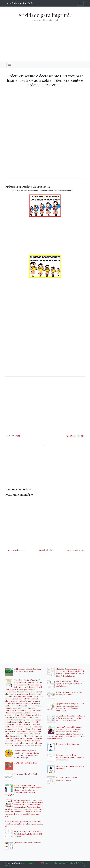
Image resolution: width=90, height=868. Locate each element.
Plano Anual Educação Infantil (25, 774)
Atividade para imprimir (20, 3)
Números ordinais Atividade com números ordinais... (69, 779)
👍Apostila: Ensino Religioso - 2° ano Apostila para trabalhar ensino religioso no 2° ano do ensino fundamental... (70, 707)
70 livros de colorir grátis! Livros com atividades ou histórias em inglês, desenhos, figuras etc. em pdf (24, 824)
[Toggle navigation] (80, 3)
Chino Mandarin (68, 863)
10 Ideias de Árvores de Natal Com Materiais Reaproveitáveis (27, 670)
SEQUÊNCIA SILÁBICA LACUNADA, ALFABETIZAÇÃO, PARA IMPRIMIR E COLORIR (28, 834)
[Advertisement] (45, 39)
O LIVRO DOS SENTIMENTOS (25, 763)
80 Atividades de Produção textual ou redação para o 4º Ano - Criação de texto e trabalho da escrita (70, 718)
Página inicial (47, 550)
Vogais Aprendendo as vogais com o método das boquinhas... (70, 694)
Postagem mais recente (16, 550)
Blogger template (51, 863)
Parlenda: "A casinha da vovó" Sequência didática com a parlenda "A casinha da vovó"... (70, 757)
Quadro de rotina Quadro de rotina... (28, 843)
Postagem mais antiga (75, 550)
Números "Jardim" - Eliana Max (68, 744)
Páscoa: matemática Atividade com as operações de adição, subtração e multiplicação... (70, 683)
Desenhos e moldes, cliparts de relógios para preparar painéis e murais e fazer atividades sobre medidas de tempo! (27, 754)
